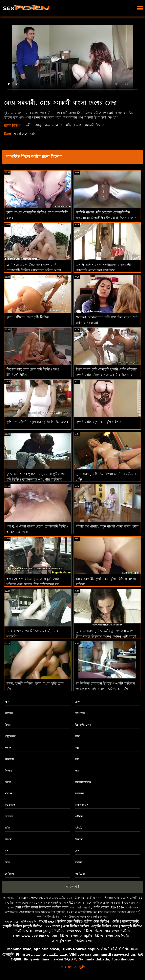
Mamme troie (19, 949)
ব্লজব (78, 702)
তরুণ (7, 862)
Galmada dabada (94, 959)
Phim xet (24, 955)
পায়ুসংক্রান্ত (10, 736)
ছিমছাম (8, 771)
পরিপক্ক (8, 794)
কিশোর (8, 840)
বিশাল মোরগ (82, 805)
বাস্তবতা (9, 817)
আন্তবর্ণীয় (9, 759)
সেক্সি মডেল (101, 907)
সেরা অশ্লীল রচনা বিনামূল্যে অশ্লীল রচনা (42, 907)
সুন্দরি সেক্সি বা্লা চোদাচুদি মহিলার (99, 422)
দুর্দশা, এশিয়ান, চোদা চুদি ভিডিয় (28, 317)
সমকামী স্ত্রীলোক (99, 125)
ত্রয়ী (28, 125)
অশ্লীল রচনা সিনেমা (100, 898)
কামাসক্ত (79, 794)
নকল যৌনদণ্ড (55, 125)
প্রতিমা (8, 828)
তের (77, 748)
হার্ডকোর (9, 713)
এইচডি (79, 828)
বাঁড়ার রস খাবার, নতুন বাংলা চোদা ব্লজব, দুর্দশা (107, 526)
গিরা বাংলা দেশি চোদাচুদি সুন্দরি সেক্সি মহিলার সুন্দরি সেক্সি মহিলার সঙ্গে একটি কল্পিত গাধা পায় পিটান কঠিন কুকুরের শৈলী (106, 375)
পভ (77, 771)
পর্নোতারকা (81, 874)
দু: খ (7, 702)
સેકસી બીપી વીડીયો (114, 949)
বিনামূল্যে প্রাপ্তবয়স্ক (30, 898)
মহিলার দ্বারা (77, 125)
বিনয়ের (79, 840)
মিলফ (8, 725)
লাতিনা (79, 862)
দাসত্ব (38, 125)
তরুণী (8, 782)
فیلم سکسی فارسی (50, 955)
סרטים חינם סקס (46, 949)
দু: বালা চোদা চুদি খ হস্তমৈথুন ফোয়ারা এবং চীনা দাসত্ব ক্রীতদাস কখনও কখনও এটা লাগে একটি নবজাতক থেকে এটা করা (106, 636)
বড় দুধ (8, 748)
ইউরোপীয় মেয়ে (83, 725)
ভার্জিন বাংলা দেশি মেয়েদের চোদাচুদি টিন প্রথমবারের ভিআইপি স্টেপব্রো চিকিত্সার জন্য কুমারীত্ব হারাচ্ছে (106, 218)
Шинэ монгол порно (80, 949)
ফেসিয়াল (9, 874)
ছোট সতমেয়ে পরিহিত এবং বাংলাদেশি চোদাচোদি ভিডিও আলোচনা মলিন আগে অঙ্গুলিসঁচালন (34, 270)
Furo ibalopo (123, 959)
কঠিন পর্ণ (72, 887)
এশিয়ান (79, 817)
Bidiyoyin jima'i (38, 959)
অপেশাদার (80, 713)
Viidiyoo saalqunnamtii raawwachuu (102, 955)
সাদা (77, 736)
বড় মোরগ (10, 805)
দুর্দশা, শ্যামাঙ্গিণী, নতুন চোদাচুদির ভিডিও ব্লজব (37, 422)
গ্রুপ (77, 851)
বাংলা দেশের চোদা (26, 134)
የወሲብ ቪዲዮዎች (65, 959)
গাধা (7, 851)
